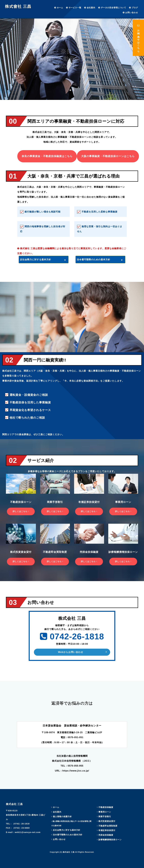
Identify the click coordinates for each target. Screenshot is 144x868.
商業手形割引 (104, 817)
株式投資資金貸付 (106, 821)
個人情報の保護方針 (62, 817)
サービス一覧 (74, 8)
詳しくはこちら (21, 511)
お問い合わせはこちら (138, 38)
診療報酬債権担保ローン (109, 840)
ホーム (59, 8)
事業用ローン (104, 812)
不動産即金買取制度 (107, 826)
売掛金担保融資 (105, 835)
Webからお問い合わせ (71, 652)
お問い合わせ (130, 13)
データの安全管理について (112, 8)
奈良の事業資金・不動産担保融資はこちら (47, 156)
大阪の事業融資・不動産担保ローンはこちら (108, 156)
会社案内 (90, 8)
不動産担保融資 (105, 807)
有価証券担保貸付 (106, 830)
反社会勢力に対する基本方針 (36, 260)
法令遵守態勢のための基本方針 (94, 260)
